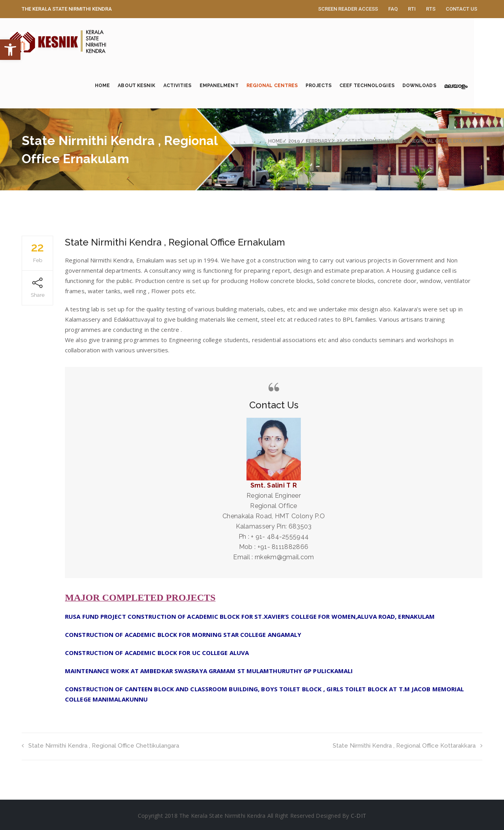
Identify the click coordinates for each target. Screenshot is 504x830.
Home (117, 86)
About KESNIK (151, 86)
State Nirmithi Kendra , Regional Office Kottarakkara (408, 746)
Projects (334, 86)
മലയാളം (471, 87)
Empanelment (234, 86)
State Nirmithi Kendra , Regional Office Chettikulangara (100, 746)
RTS (431, 9)
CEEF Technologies (382, 86)
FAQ (393, 9)
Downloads (434, 86)
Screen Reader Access (348, 9)
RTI (412, 9)
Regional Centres (287, 86)
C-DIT (359, 816)
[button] (10, 50)
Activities (192, 86)
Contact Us (461, 9)
